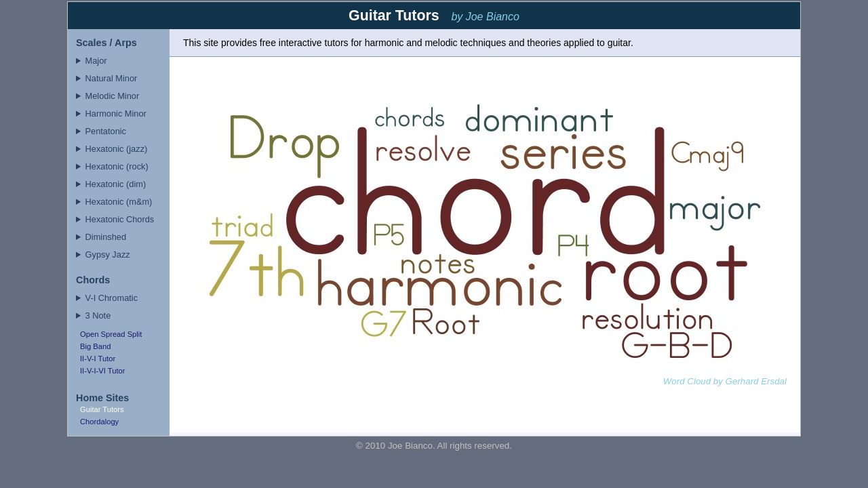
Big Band (95, 346)
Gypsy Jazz (108, 255)
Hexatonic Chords (120, 219)
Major (96, 61)
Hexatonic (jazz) (117, 149)
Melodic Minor (113, 96)
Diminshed (106, 237)
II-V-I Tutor (98, 359)
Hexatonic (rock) (117, 166)
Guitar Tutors (102, 409)
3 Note (98, 316)
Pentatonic (106, 131)
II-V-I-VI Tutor (103, 371)
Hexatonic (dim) (116, 184)
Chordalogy (99, 422)
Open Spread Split (111, 334)
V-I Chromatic (112, 298)
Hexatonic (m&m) (119, 202)
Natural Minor (112, 78)
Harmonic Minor (116, 114)
